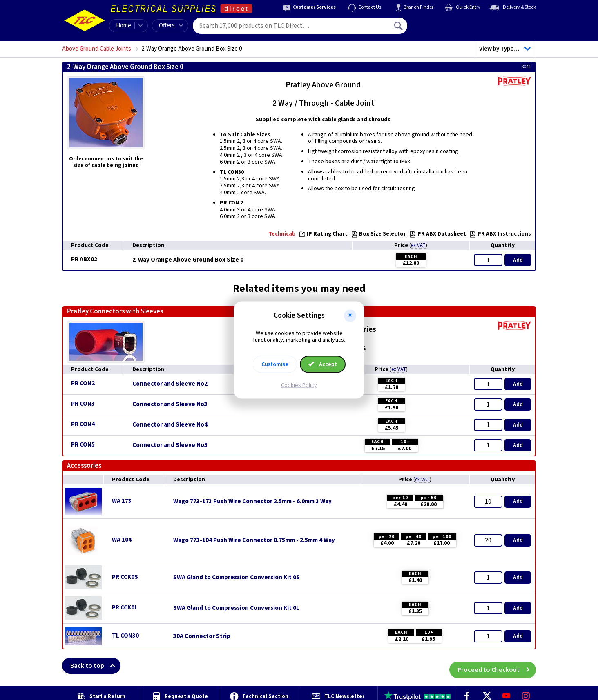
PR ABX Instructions (500, 234)
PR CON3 (83, 404)
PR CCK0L (125, 608)
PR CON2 (83, 383)
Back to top (95, 666)
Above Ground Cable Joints (97, 49)
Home (124, 26)
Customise (275, 364)
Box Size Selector (378, 234)
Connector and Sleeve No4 (170, 425)
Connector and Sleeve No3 (170, 404)
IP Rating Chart (323, 234)
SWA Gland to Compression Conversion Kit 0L (236, 608)
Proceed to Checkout (497, 666)
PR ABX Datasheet (438, 234)
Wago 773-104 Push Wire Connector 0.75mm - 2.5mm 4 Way (254, 540)
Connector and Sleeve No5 (170, 445)
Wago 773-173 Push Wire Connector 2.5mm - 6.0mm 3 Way (252, 502)
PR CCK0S (125, 577)
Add (518, 260)
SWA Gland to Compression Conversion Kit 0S (237, 578)
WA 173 (122, 501)
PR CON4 (83, 424)
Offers (171, 26)
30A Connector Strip (202, 636)
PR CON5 (83, 445)
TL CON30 (125, 636)
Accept (323, 364)
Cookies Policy (299, 385)
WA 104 (122, 540)
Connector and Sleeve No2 (170, 384)
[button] (350, 316)
